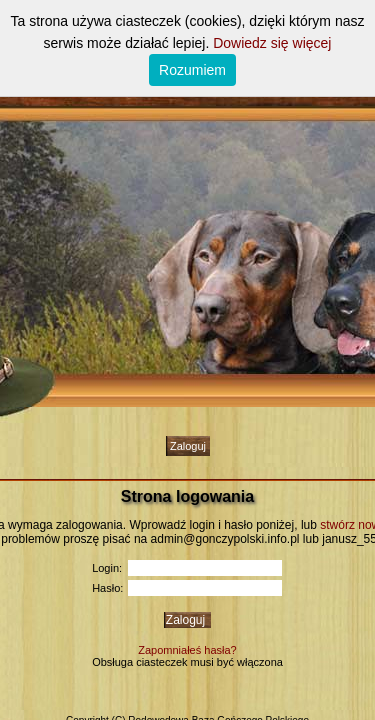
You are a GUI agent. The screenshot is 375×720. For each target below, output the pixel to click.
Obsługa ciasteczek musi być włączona (187, 662)
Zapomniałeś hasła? (187, 650)
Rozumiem (192, 70)
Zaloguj (188, 446)
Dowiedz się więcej (272, 43)
